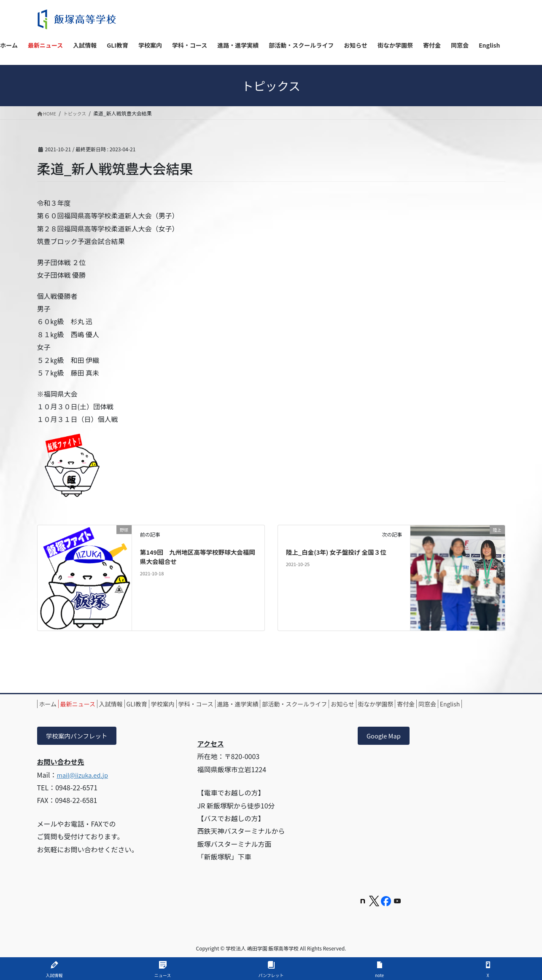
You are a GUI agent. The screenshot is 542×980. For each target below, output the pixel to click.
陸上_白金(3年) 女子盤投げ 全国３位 (341, 552)
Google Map (386, 746)
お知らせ (415, 704)
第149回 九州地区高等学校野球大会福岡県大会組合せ (197, 556)
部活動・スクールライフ (359, 704)
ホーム (52, 704)
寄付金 (52, 714)
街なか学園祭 (457, 704)
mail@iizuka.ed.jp (85, 786)
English (113, 714)
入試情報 (132, 704)
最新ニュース (90, 704)
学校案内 (201, 704)
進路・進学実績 (293, 704)
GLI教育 (166, 704)
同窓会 (82, 714)
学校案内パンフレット (81, 746)
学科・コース (243, 704)
